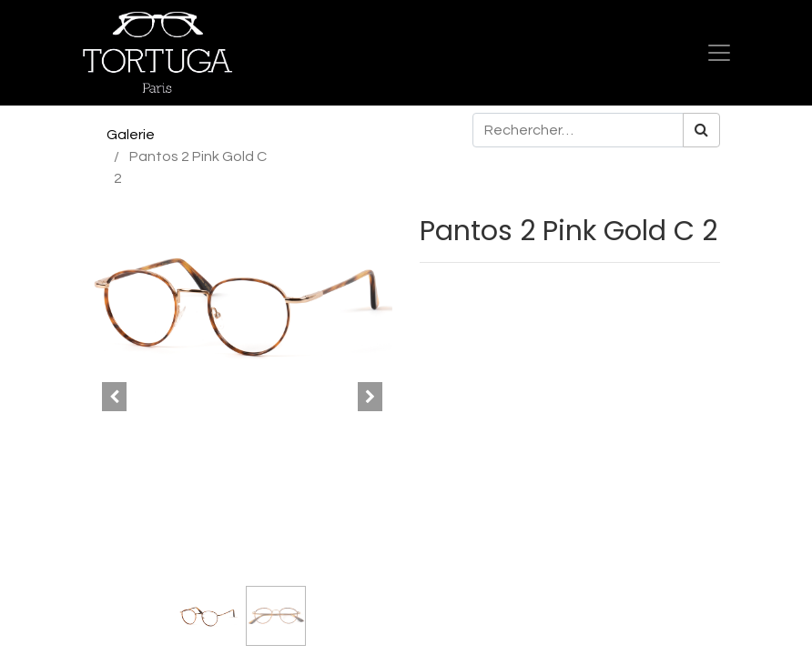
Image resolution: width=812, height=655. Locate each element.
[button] (115, 397)
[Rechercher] (701, 130)
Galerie (131, 135)
